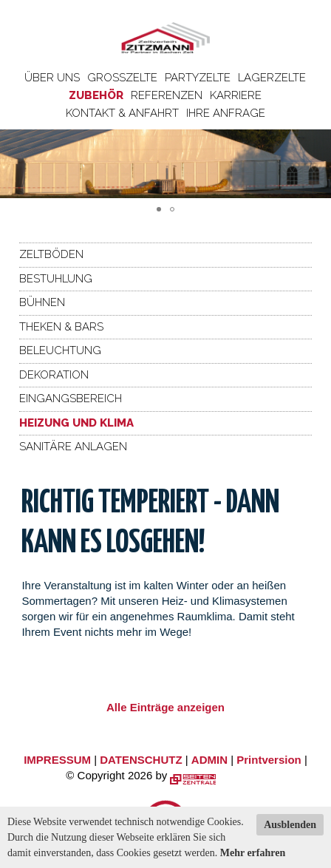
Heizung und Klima (76, 423)
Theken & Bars (61, 327)
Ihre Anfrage (226, 113)
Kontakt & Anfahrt (122, 113)
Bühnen (42, 302)
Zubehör (96, 95)
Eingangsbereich (71, 399)
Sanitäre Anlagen (73, 447)
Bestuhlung (56, 279)
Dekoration (54, 375)
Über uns (52, 78)
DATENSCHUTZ (141, 760)
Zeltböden (51, 254)
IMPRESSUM (57, 760)
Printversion (269, 760)
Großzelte (122, 78)
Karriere (236, 95)
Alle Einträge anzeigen (165, 707)
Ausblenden (290, 825)
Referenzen (167, 95)
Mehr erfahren (253, 853)
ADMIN (209, 760)
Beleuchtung (60, 350)
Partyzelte (198, 78)
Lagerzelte (272, 78)
